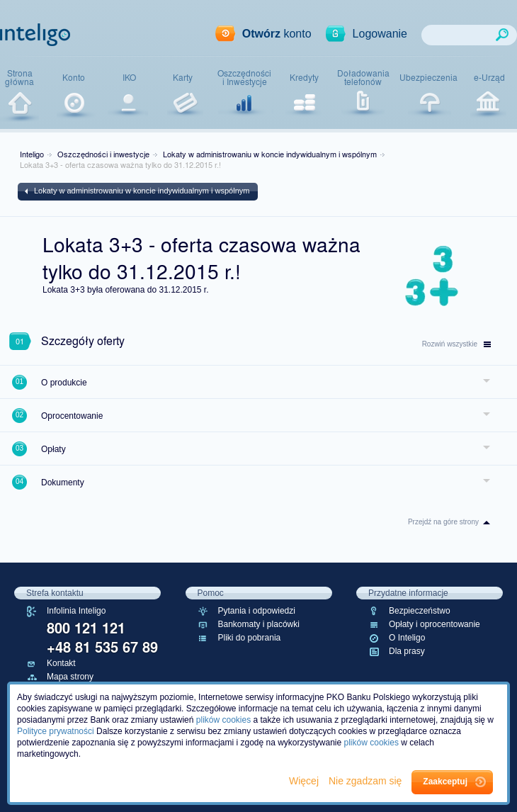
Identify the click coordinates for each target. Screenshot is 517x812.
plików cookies (223, 720)
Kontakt (61, 663)
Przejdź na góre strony (443, 522)
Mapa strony (70, 677)
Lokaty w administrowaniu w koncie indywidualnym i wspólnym (270, 154)
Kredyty (304, 77)
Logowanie (380, 34)
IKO (129, 77)
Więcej (305, 781)
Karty (183, 77)
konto (277, 34)
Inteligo (32, 154)
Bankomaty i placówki (259, 624)
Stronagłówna (19, 78)
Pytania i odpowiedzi (257, 611)
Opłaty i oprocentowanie (434, 624)
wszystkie (456, 344)
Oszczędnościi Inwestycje (244, 78)
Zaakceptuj (445, 782)
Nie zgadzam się (367, 781)
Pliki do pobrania (250, 638)
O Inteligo (407, 638)
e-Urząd (489, 77)
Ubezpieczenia (428, 77)
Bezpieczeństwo (420, 611)
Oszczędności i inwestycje (103, 154)
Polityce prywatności (56, 731)
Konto (74, 77)
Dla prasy (407, 651)
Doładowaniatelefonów (363, 78)
